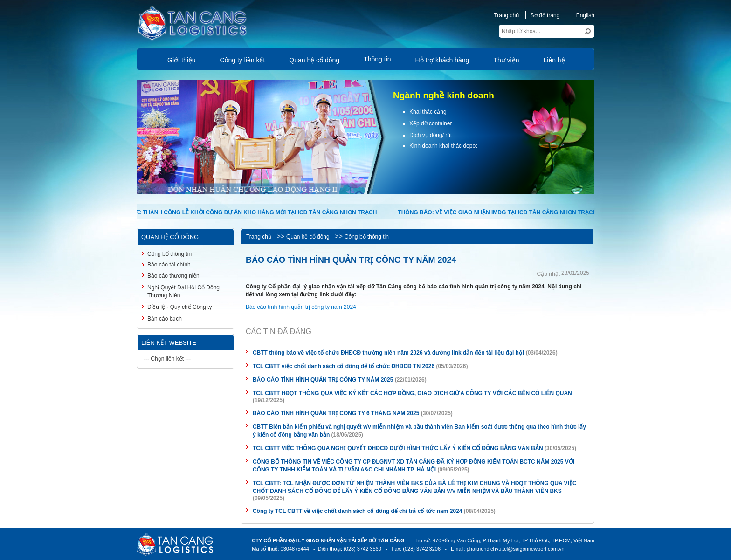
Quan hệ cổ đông (308, 237)
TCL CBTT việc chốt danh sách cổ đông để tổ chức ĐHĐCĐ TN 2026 (344, 366)
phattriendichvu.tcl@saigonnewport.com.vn (516, 549)
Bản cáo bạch (165, 319)
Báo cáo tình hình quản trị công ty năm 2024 (301, 307)
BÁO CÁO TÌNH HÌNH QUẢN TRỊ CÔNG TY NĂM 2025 (323, 380)
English (580, 15)
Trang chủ (506, 15)
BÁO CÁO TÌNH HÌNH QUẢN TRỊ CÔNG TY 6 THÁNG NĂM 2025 (336, 413)
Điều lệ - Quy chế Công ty (179, 307)
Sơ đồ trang (545, 15)
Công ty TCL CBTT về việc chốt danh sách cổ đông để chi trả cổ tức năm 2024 (358, 511)
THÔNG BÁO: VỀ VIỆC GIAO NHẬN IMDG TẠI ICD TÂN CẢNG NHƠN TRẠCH (497, 212)
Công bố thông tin (367, 237)
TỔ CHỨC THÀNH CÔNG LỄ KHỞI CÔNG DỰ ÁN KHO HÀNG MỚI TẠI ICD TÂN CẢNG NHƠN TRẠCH (246, 212)
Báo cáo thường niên (173, 276)
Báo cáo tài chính (169, 265)
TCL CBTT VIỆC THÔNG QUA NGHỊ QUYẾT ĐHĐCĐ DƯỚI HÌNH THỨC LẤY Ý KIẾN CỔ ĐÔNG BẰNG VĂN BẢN (398, 448)
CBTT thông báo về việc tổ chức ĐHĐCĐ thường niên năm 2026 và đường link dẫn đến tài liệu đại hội (388, 353)
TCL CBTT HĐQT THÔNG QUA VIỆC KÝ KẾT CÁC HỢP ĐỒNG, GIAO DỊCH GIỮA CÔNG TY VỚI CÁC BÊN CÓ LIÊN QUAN (412, 393)
